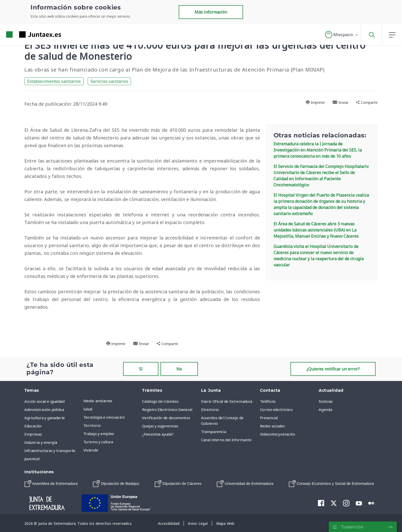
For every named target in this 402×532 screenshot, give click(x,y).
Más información (211, 12)
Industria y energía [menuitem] (41, 442)
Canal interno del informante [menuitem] (226, 440)
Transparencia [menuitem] (213, 431)
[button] (342, 35)
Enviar (340, 102)
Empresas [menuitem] (33, 434)
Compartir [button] (367, 102)
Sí (141, 369)
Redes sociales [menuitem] (272, 426)
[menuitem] (51, 484)
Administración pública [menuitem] (44, 409)
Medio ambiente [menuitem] (98, 401)
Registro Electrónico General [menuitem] (167, 409)
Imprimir (315, 102)
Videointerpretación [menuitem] (278, 434)
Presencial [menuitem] (269, 418)
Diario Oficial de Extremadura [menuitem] (227, 401)
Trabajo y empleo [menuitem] (99, 434)
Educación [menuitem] (33, 426)
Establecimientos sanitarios (54, 81)
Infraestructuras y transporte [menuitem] (50, 450)
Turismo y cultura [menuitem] (98, 442)
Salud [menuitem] (88, 409)
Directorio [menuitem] (210, 409)
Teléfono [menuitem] (268, 401)
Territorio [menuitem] (92, 425)
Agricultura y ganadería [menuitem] (44, 418)
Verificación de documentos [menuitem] (166, 418)
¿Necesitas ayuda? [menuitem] (158, 434)
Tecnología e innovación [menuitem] (104, 417)
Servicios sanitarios (109, 81)
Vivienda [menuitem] (91, 450)
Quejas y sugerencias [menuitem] (160, 426)
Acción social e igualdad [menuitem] (44, 401)
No (179, 369)
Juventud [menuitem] (32, 459)
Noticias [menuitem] (326, 401)
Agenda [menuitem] (325, 409)
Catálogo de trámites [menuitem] (160, 401)
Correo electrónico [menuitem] (276, 409)
